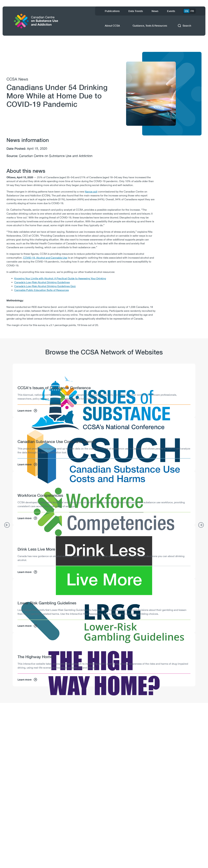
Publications (112, 11)
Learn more (27, 411)
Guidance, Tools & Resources (150, 26)
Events (171, 11)
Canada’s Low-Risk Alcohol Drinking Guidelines (42, 282)
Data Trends (136, 11)
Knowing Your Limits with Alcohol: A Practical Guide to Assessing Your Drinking (60, 278)
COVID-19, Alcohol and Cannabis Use (45, 258)
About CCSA (112, 26)
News (155, 11)
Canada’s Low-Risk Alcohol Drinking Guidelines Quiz (45, 286)
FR (192, 11)
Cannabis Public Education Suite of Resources (42, 290)
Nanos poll (91, 192)
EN (187, 11)
